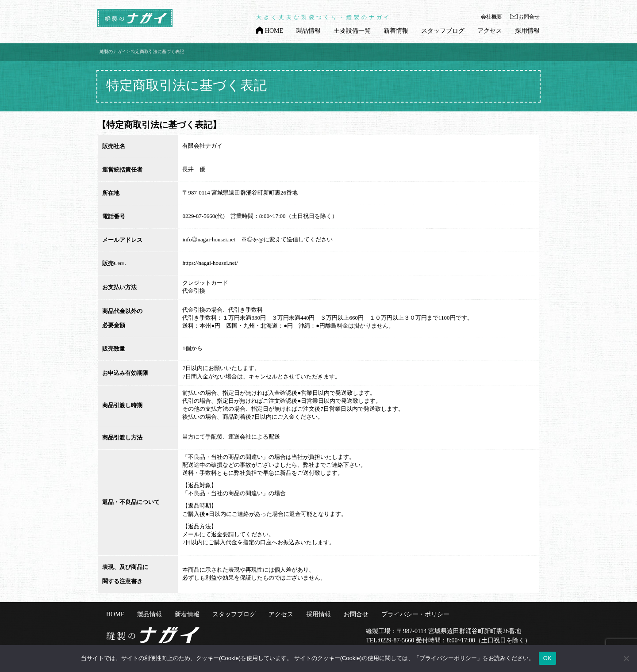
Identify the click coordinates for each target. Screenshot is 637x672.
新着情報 (396, 31)
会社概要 (491, 17)
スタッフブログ (443, 31)
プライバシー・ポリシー (415, 615)
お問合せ (529, 17)
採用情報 (527, 31)
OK (547, 658)
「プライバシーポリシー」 (448, 658)
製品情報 (308, 31)
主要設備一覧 (352, 31)
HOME (274, 31)
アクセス (490, 31)
